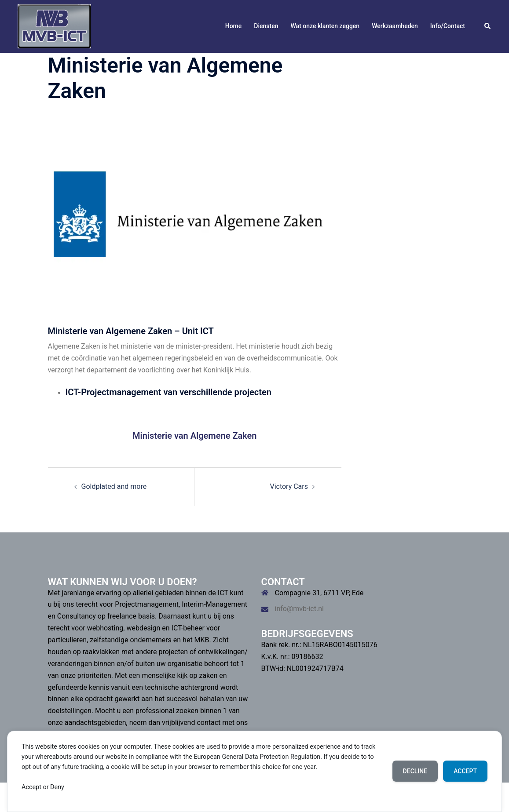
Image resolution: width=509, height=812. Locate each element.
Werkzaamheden (395, 26)
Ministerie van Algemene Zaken (195, 436)
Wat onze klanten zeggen (325, 26)
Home (234, 26)
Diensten (266, 26)
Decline (415, 771)
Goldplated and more (114, 486)
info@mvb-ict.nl (299, 609)
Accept (465, 771)
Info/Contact (448, 26)
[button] (488, 26)
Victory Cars (289, 486)
